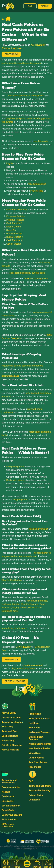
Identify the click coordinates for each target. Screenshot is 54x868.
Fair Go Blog (8, 741)
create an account (33, 665)
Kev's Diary (7, 727)
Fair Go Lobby (9, 713)
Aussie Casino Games (40, 744)
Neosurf (6, 792)
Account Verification (12, 722)
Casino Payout (36, 758)
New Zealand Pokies (39, 748)
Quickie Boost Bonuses (36, 738)
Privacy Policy (36, 795)
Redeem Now (11, 54)
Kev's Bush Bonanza (39, 719)
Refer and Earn (10, 731)
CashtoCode (8, 810)
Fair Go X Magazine (12, 745)
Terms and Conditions (40, 786)
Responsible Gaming (39, 790)
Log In (30, 6)
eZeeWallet (8, 801)
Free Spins (34, 728)
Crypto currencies (11, 787)
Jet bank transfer (11, 806)
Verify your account (12, 815)
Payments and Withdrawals (9, 781)
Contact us (34, 800)
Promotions (35, 714)
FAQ (31, 781)
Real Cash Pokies (38, 762)
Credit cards (8, 796)
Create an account (11, 718)
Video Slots (35, 753)
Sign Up (45, 6)
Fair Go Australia (10, 750)
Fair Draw (34, 723)
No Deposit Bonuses (39, 732)
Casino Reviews (10, 736)
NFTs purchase (10, 820)
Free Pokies (35, 767)
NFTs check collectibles (8, 825)
